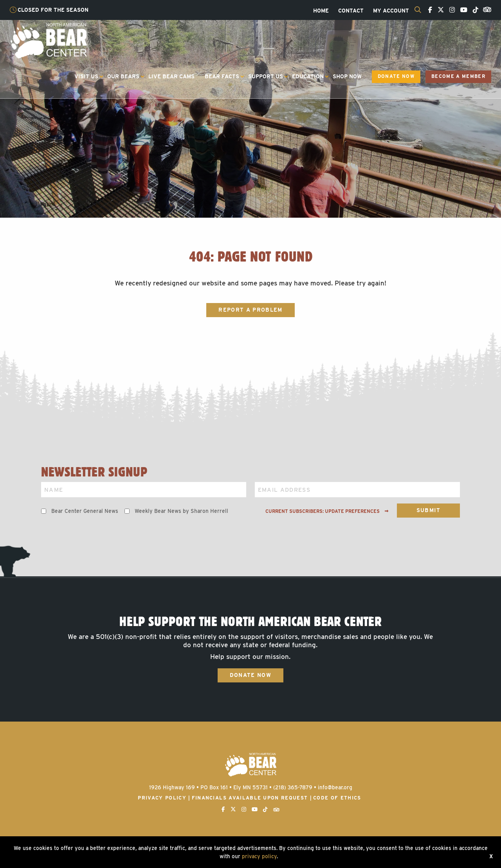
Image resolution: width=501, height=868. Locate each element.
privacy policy (259, 856)
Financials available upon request (250, 798)
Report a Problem (250, 310)
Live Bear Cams (171, 76)
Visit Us (86, 76)
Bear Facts (222, 76)
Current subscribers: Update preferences (327, 511)
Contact (351, 11)
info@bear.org (335, 787)
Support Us (266, 76)
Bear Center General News (85, 511)
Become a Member (458, 76)
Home (321, 11)
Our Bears (123, 76)
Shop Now (347, 76)
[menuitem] (321, 11)
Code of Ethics (337, 798)
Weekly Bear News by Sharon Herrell (181, 511)
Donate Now (396, 76)
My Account (391, 11)
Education (308, 76)
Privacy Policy (162, 798)
